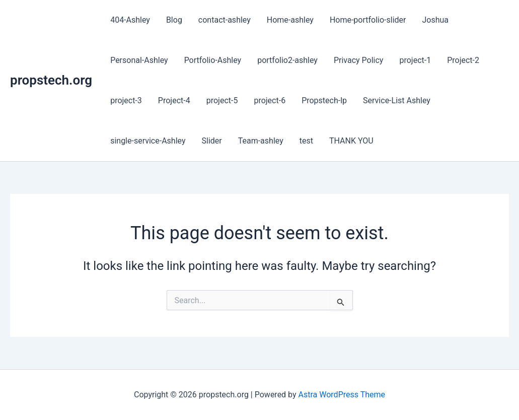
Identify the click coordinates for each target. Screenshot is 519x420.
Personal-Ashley (139, 60)
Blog (174, 20)
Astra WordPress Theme (342, 395)
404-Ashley (130, 20)
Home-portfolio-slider (368, 20)
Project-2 (463, 60)
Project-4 (174, 100)
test (306, 141)
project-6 (270, 100)
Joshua (436, 20)
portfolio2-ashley (287, 60)
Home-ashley (290, 20)
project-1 (415, 60)
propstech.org (51, 80)
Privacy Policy (359, 60)
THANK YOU (351, 141)
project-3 (126, 100)
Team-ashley (261, 141)
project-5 (222, 100)
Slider (211, 141)
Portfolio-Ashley (213, 60)
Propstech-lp (324, 100)
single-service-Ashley (148, 141)
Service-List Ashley (397, 100)
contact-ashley (225, 20)
